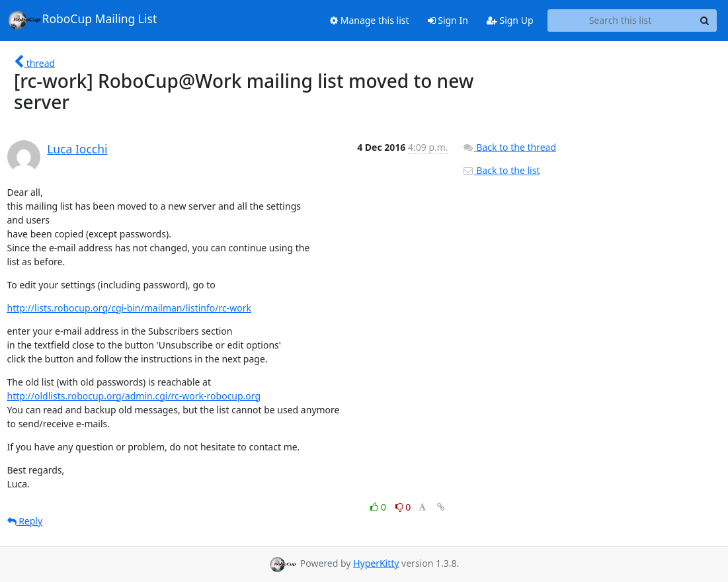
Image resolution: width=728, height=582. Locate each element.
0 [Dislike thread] (403, 507)
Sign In (448, 20)
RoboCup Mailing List (82, 20)
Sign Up (510, 20)
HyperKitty (376, 563)
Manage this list (370, 20)
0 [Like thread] (379, 507)
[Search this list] (621, 21)
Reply (25, 521)
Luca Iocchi (77, 149)
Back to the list (501, 170)
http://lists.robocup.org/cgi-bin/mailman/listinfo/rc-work (129, 308)
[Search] (705, 21)
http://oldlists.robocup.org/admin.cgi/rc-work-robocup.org (134, 396)
